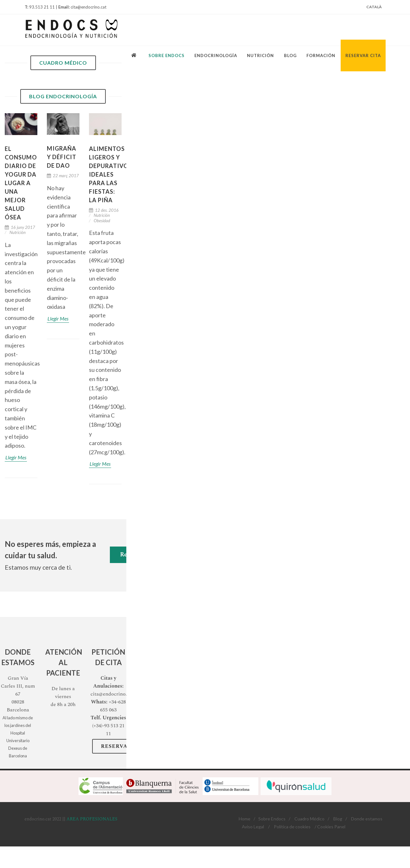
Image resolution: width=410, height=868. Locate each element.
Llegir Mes (16, 457)
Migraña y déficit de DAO (62, 157)
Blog (338, 819)
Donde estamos (367, 819)
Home (245, 819)
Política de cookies (292, 827)
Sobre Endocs (272, 819)
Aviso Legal (253, 827)
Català (374, 7)
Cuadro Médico (309, 819)
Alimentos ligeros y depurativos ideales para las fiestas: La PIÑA (110, 174)
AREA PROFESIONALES (92, 819)
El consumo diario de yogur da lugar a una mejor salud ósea (21, 183)
